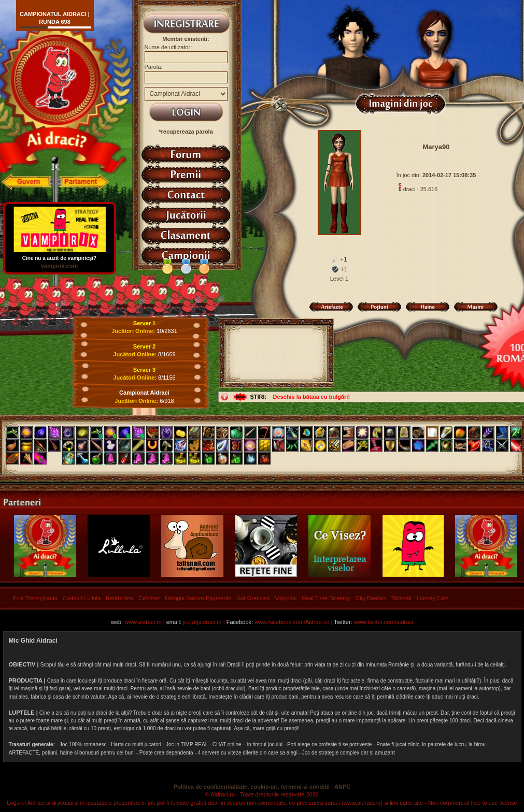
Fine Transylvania (35, 598)
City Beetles (371, 598)
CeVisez (149, 598)
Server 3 (144, 370)
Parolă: (154, 67)
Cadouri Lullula (82, 598)
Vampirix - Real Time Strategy (313, 598)
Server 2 (144, 346)
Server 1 (144, 323)
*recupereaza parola (186, 132)
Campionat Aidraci (144, 393)
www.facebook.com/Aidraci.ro (292, 622)
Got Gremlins (253, 598)
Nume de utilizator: (168, 47)
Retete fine (119, 598)
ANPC (342, 787)
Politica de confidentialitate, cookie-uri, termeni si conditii (252, 787)
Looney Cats (433, 598)
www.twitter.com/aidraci (384, 622)
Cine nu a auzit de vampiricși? (60, 256)
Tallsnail (401, 598)
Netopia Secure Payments (198, 598)
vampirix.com (59, 266)
